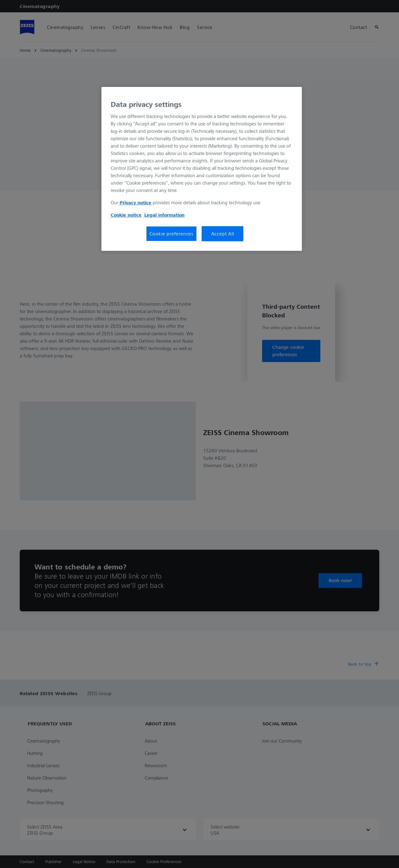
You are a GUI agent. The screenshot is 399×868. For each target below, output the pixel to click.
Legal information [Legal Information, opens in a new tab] (164, 215)
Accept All (223, 234)
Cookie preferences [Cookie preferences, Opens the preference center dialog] (171, 234)
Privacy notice (136, 202)
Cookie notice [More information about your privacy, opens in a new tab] (126, 215)
